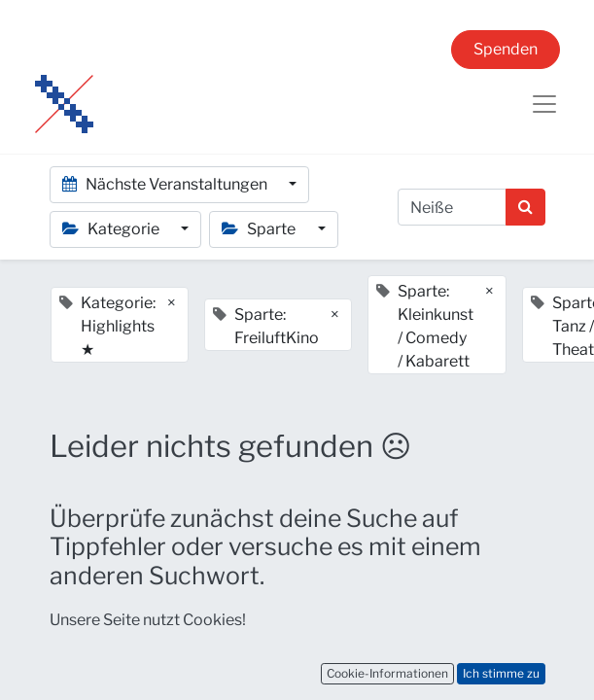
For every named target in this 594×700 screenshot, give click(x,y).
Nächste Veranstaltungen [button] (166, 184)
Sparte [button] (260, 229)
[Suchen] (525, 207)
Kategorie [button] (112, 229)
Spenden (506, 49)
